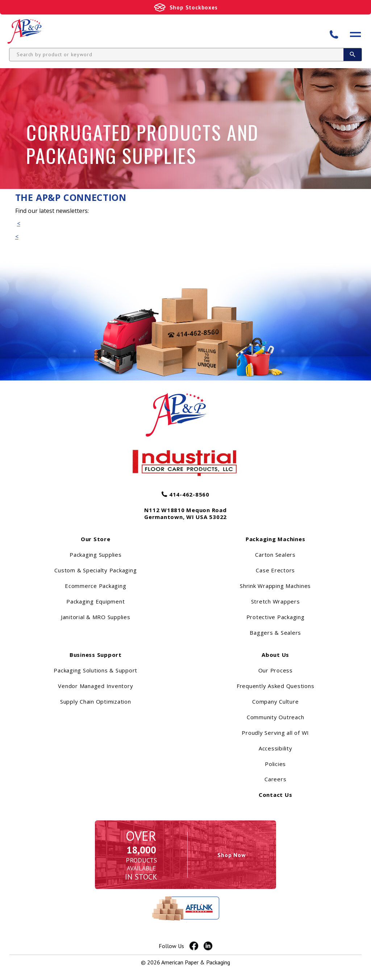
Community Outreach (276, 728)
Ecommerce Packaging (95, 597)
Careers (275, 790)
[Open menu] (355, 37)
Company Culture (275, 712)
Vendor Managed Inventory (95, 697)
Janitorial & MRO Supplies (96, 628)
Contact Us (276, 806)
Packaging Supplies (96, 566)
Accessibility (276, 759)
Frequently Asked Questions (276, 697)
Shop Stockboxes (194, 7)
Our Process (276, 682)
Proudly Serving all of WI (275, 744)
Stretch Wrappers (276, 613)
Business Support (96, 666)
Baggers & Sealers (275, 644)
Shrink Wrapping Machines (275, 597)
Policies (275, 775)
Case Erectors (275, 581)
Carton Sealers (275, 566)
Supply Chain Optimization (96, 712)
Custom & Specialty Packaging (95, 581)
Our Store (96, 550)
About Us (275, 666)
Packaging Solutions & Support (95, 682)
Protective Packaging (276, 628)
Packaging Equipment (95, 613)
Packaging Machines (276, 550)
